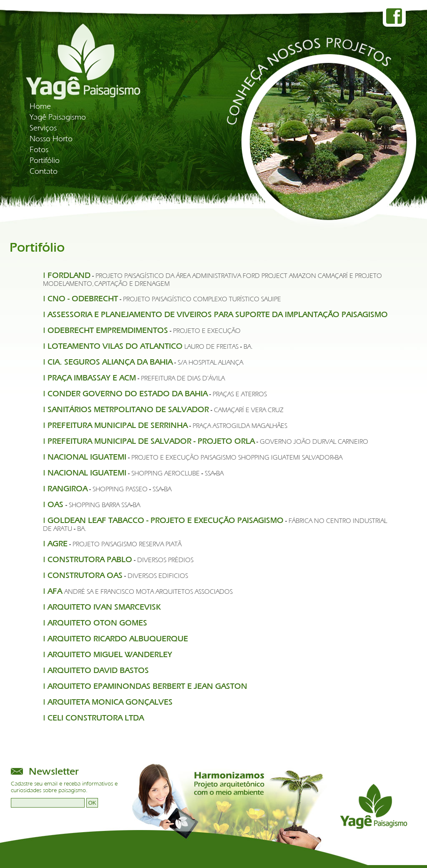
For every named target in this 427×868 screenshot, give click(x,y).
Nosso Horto (51, 139)
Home (40, 106)
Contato (44, 171)
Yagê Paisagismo (58, 117)
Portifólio (45, 160)
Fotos (39, 150)
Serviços (43, 128)
